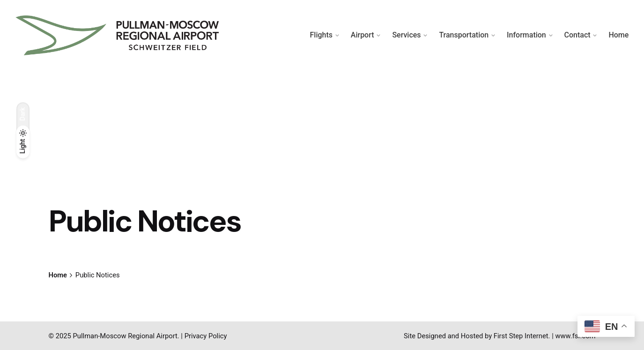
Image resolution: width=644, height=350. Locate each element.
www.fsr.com (575, 336)
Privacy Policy (206, 336)
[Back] (23, 93)
